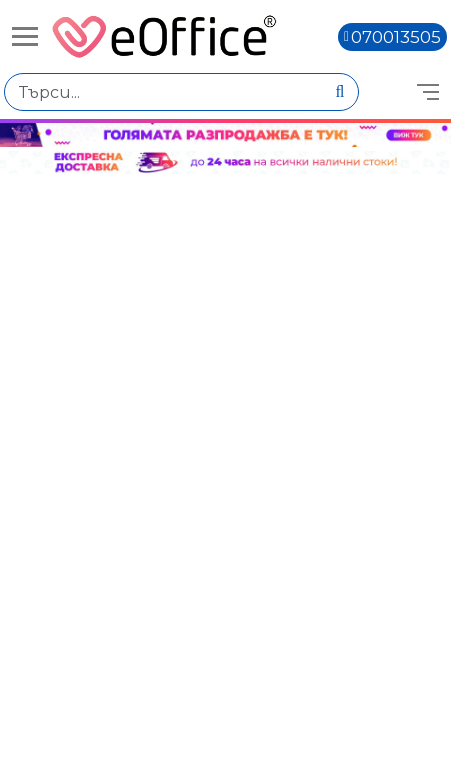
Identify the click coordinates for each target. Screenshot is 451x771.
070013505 (396, 37)
